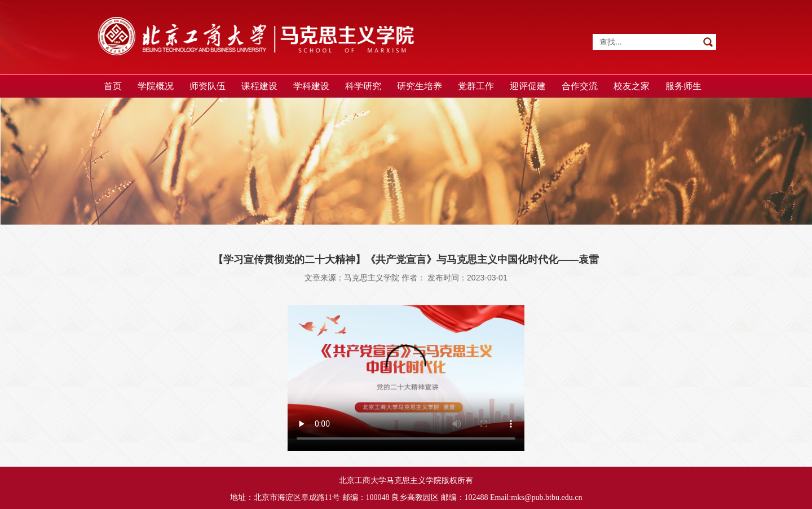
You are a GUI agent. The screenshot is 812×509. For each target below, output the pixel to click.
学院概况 (156, 86)
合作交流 (580, 86)
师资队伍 (208, 86)
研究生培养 (420, 86)
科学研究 (363, 86)
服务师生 (683, 86)
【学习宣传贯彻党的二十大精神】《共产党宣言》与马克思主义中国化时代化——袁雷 (406, 260)
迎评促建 (528, 86)
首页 (113, 86)
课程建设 (259, 86)
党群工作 (476, 86)
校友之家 (632, 86)
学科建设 (311, 86)
